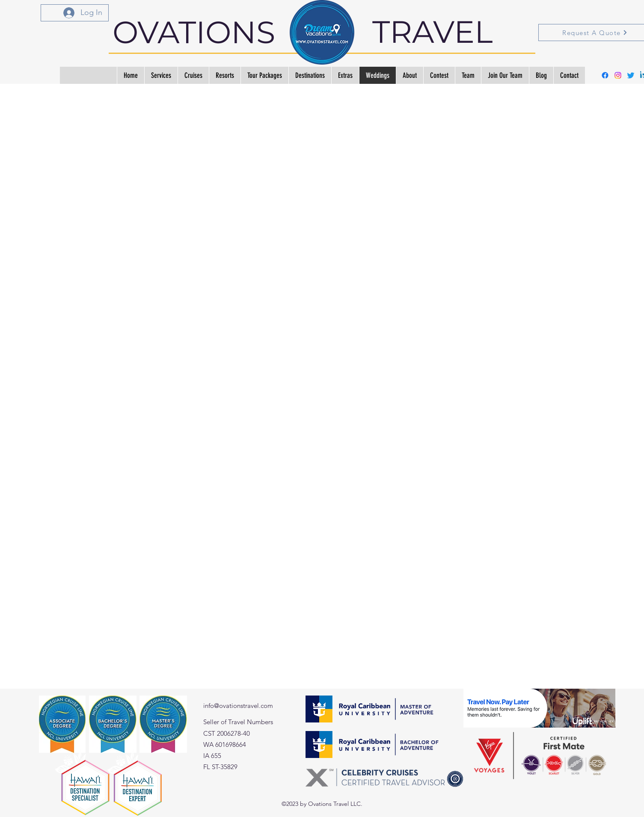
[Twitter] (631, 75)
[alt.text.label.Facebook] (605, 75)
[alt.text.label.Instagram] (618, 75)
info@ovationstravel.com (238, 706)
